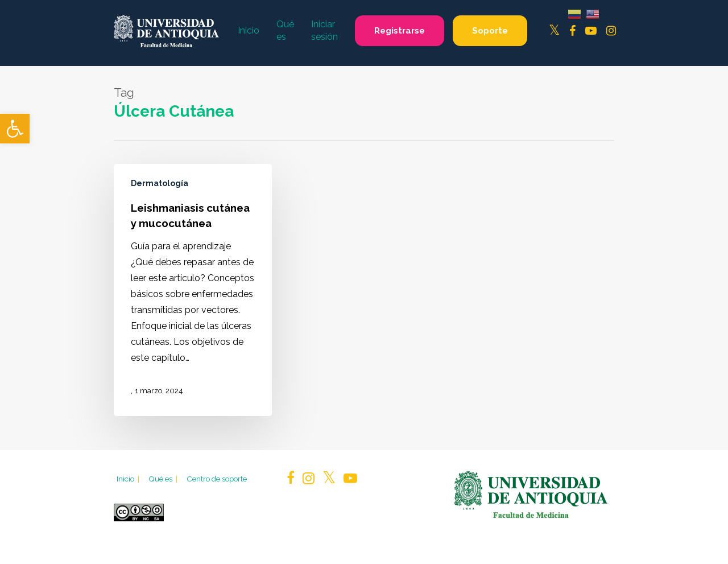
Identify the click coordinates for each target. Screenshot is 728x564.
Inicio (129, 479)
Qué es (164, 479)
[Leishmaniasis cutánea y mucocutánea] (193, 290)
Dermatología (160, 183)
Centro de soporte (217, 479)
